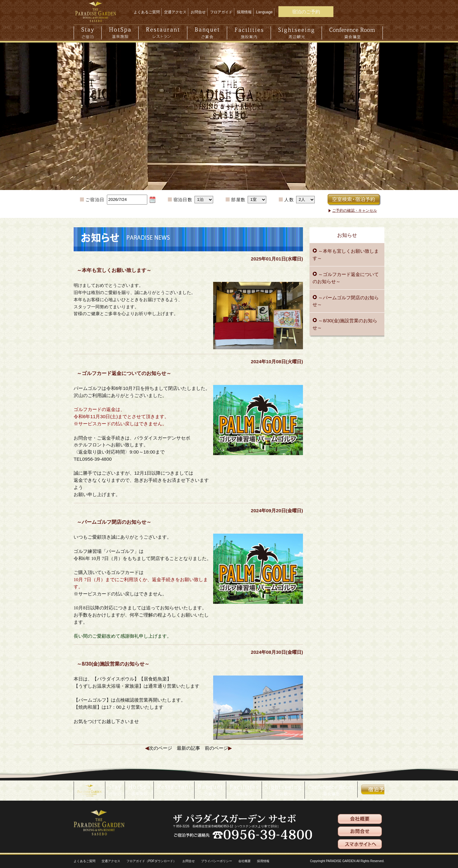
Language (264, 12)
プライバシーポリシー (217, 861)
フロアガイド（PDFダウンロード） (151, 861)
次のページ (160, 748)
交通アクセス (175, 12)
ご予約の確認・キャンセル (355, 210)
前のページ (216, 748)
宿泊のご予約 (306, 12)
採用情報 (244, 12)
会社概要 (245, 861)
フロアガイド (221, 12)
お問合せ (198, 12)
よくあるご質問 (147, 12)
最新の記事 (188, 748)
